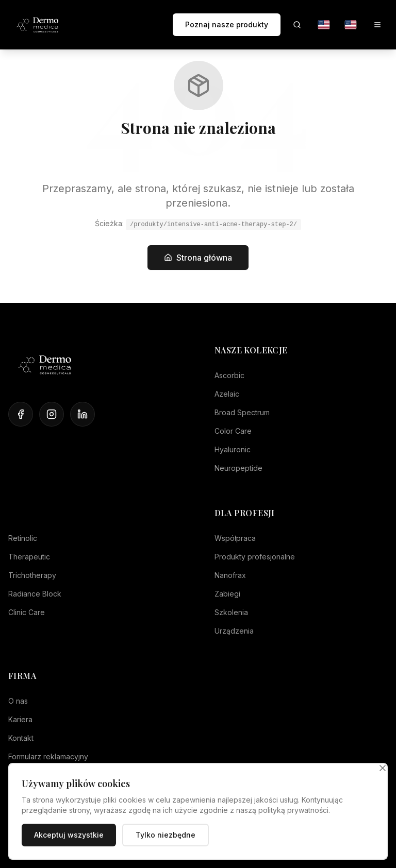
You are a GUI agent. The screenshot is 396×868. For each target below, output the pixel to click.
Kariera (20, 719)
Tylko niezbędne (166, 835)
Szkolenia (231, 612)
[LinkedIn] (82, 414)
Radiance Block (35, 594)
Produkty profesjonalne (255, 557)
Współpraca (235, 538)
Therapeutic (29, 557)
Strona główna (198, 258)
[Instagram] (52, 414)
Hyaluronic (233, 449)
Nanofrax (230, 575)
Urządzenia (234, 631)
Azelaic (227, 394)
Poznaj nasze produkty (227, 24)
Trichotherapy (32, 575)
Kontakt (21, 738)
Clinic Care (27, 612)
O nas (18, 701)
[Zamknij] (383, 768)
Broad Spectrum (242, 412)
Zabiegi (227, 594)
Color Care (233, 431)
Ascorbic (229, 375)
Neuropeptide (238, 468)
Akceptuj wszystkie (69, 835)
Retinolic (23, 538)
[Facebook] (21, 414)
